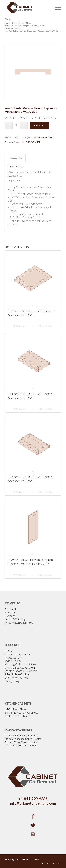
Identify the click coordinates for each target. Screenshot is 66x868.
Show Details (45, 326)
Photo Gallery (13, 657)
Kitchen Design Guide (18, 654)
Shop (8, 19)
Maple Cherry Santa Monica (22, 745)
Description (15, 158)
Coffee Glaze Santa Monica (21, 742)
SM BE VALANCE (33, 142)
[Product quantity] (16, 126)
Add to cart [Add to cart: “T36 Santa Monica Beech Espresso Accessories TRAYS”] (20, 326)
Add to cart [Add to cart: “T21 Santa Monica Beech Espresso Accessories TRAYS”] (20, 409)
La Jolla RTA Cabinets (18, 716)
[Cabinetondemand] (27, 7)
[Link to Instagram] (53, 864)
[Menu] (56, 7)
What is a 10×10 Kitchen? (20, 667)
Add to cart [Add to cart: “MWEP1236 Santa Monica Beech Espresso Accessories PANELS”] (20, 575)
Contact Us (12, 609)
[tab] (15, 158)
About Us (10, 612)
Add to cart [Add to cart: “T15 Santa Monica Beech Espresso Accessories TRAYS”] (20, 492)
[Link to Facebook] (43, 864)
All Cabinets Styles (16, 709)
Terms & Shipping (15, 619)
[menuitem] (56, 7)
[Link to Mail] (58, 864)
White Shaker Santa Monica (22, 735)
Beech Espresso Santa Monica (23, 739)
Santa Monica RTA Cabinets (21, 712)
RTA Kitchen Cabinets (18, 674)
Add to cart (39, 126)
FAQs (8, 651)
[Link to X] (48, 864)
